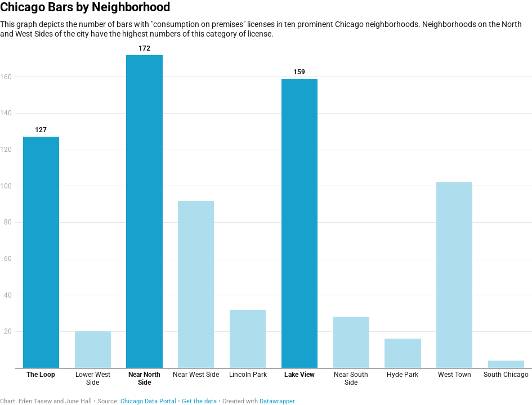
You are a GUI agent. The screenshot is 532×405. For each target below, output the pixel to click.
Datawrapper (277, 401)
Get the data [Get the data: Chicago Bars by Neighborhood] (199, 401)
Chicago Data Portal (149, 401)
